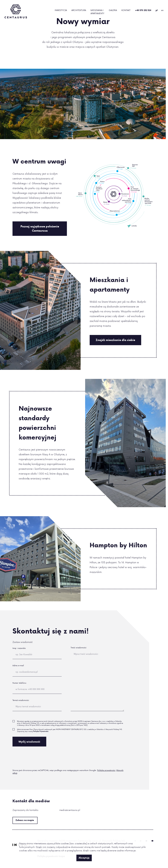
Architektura (79, 10)
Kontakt (126, 10)
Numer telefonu (19, 683)
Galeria (113, 10)
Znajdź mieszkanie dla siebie (115, 340)
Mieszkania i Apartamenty (97, 12)
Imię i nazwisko (19, 648)
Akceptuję (84, 858)
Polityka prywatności (106, 770)
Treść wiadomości (79, 648)
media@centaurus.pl (70, 810)
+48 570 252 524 (143, 10)
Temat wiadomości (21, 700)
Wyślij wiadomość (29, 742)
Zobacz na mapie (25, 820)
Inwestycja (61, 10)
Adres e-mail (18, 665)
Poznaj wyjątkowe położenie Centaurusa (40, 229)
